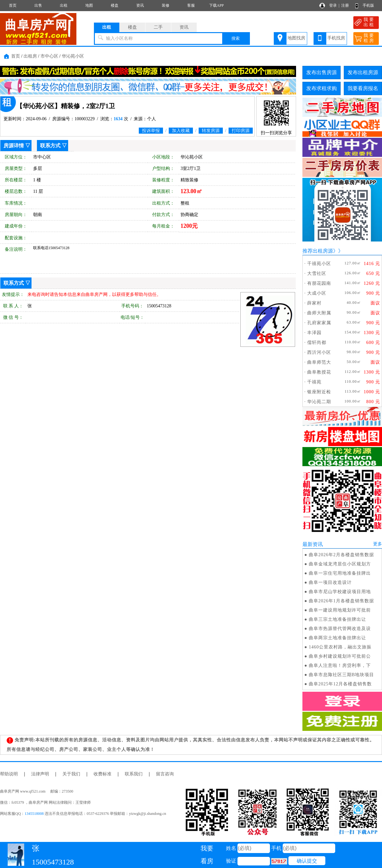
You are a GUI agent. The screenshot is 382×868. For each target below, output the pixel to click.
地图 (89, 5)
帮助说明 (9, 774)
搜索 (236, 38)
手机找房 (336, 38)
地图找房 (296, 38)
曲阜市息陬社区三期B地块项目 (341, 675)
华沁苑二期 (319, 402)
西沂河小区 (319, 352)
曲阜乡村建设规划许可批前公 (340, 656)
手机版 (368, 5)
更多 (378, 544)
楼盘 (115, 5)
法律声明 (40, 774)
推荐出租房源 (318, 251)
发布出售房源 (322, 72)
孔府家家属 (319, 323)
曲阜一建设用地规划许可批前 (340, 610)
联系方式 (50, 146)
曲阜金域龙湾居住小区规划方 (340, 564)
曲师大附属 (319, 313)
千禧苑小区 (319, 264)
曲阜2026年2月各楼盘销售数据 (341, 555)
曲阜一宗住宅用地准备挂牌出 (340, 573)
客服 (191, 5)
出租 (64, 5)
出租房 (30, 56)
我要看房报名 (363, 88)
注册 (345, 5)
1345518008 (34, 814)
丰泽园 (314, 333)
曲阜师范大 (319, 362)
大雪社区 (317, 273)
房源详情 (14, 146)
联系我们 (134, 774)
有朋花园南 (319, 283)
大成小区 (317, 293)
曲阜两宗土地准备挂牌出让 (337, 638)
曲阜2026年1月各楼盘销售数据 (341, 601)
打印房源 (241, 131)
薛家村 (314, 303)
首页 (13, 5)
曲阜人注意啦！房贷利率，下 (340, 665)
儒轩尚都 (317, 343)
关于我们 (71, 774)
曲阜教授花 (319, 372)
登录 (333, 5)
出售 (38, 5)
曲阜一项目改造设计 (330, 582)
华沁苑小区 (73, 56)
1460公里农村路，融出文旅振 (340, 647)
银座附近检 (319, 392)
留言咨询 (165, 774)
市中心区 (49, 56)
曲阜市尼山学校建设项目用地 (340, 592)
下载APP (216, 5)
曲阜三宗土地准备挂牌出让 (337, 619)
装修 (166, 5)
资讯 (140, 5)
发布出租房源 (363, 72)
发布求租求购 (322, 88)
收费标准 (103, 774)
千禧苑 (314, 382)
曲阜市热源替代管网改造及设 (340, 629)
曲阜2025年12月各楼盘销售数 (340, 684)
